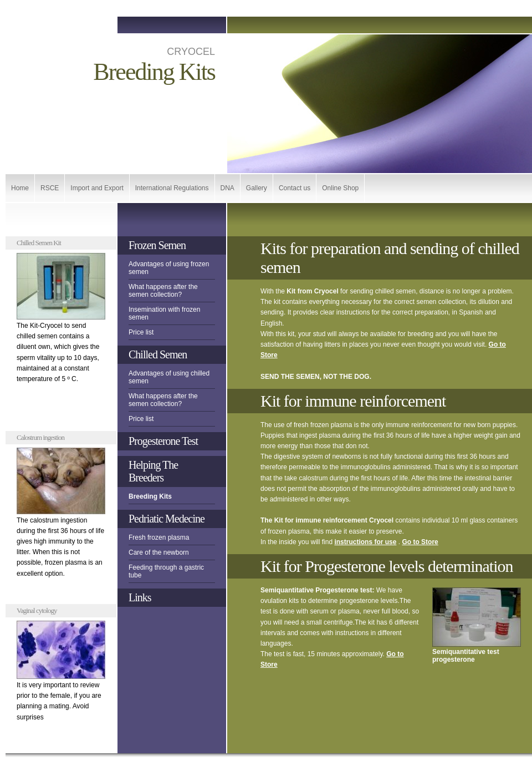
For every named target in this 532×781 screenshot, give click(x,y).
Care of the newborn (159, 552)
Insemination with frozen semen (164, 313)
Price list (141, 332)
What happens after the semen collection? (163, 291)
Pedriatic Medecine (167, 519)
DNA (227, 188)
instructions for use (365, 542)
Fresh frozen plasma (159, 537)
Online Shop (340, 188)
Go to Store (420, 542)
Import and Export (97, 188)
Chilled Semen (158, 354)
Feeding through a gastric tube (166, 571)
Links (140, 597)
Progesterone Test (163, 441)
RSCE (50, 188)
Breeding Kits (150, 496)
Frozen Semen (157, 245)
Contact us (295, 188)
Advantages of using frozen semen (169, 268)
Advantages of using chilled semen (169, 377)
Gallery (257, 188)
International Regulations (172, 188)
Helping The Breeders (153, 471)
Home (20, 188)
